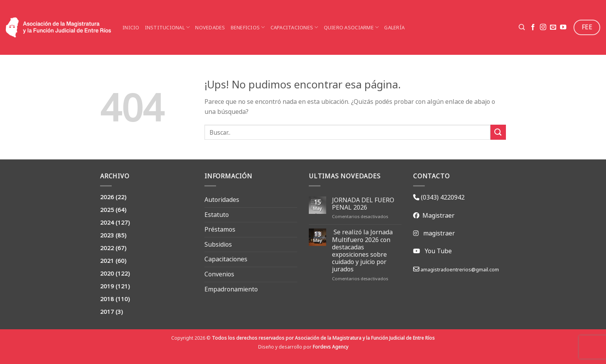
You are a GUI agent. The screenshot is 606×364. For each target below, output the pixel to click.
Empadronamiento (231, 289)
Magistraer (437, 215)
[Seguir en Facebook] (533, 27)
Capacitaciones (294, 27)
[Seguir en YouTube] (563, 27)
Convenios (219, 274)
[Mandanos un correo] (553, 27)
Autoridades (222, 200)
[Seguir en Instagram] (543, 27)
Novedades (210, 27)
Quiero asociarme (352, 27)
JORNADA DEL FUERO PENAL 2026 (363, 204)
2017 (107, 312)
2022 (107, 248)
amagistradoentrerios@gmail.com (459, 269)
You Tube (438, 251)
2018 (107, 299)
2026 (107, 197)
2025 (107, 210)
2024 (107, 223)
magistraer (439, 233)
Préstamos (220, 229)
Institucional (168, 27)
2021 (107, 261)
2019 (107, 286)
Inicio (131, 27)
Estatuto (217, 215)
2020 (107, 273)
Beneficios (248, 27)
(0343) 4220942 (442, 197)
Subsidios (218, 244)
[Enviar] (498, 132)
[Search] (522, 27)
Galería (394, 27)
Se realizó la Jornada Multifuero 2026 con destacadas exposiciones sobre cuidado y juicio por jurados (362, 251)
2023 (107, 235)
